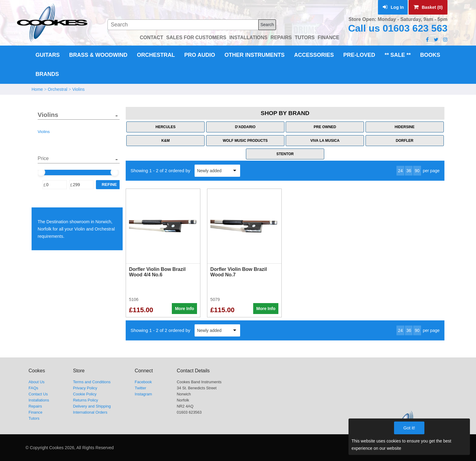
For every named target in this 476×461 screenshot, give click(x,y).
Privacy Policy (85, 388)
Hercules (165, 127)
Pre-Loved (359, 55)
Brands (47, 74)
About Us (37, 382)
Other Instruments (255, 55)
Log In (393, 7)
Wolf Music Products (245, 141)
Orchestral (156, 55)
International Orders (90, 412)
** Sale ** (398, 55)
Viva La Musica (325, 141)
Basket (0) (428, 7)
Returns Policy (85, 400)
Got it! (409, 428)
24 (400, 171)
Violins (78, 89)
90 (417, 171)
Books (430, 55)
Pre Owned (325, 127)
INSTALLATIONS (248, 38)
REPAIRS (281, 38)
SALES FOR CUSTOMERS (196, 38)
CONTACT (151, 38)
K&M (166, 141)
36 (409, 171)
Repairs (35, 406)
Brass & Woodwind (98, 55)
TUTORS (305, 38)
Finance (36, 412)
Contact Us (38, 394)
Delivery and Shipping (92, 406)
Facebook (143, 382)
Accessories (314, 55)
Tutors (34, 418)
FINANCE (328, 38)
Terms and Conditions (92, 382)
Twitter (141, 388)
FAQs (33, 388)
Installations (39, 400)
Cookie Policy (85, 394)
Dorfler (405, 141)
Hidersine (405, 127)
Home (37, 89)
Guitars (48, 55)
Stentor (285, 154)
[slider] (41, 172)
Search (267, 25)
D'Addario (245, 127)
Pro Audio (200, 55)
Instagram (143, 394)
